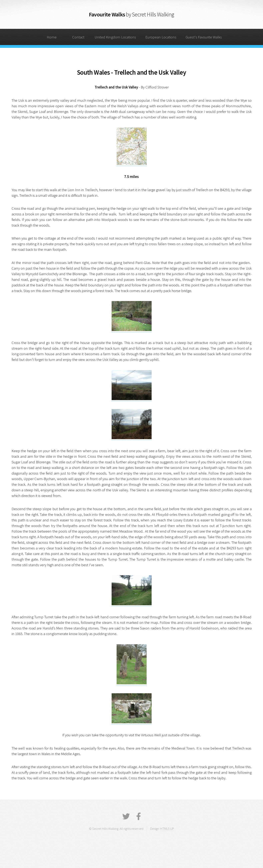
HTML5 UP (167, 829)
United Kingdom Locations (115, 37)
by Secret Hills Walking (150, 14)
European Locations (161, 37)
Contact (78, 37)
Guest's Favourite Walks (204, 37)
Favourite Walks (107, 14)
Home (52, 37)
